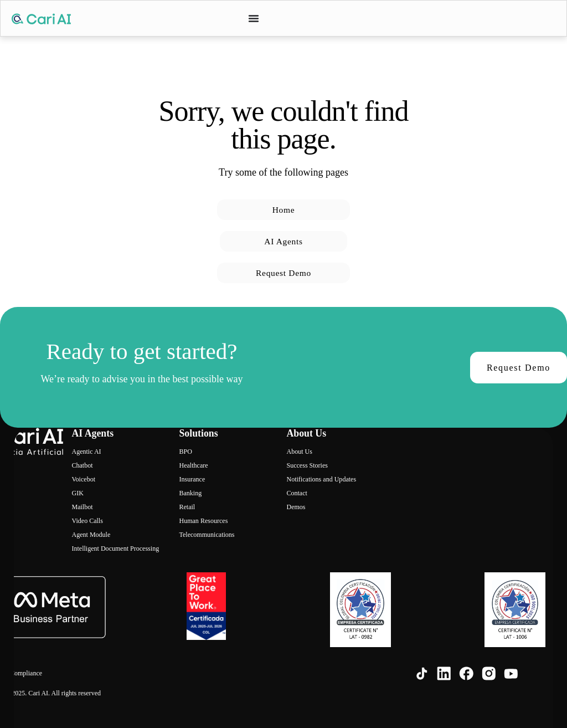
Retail (187, 507)
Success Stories (307, 465)
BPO (185, 452)
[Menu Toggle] (254, 18)
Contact (297, 493)
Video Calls (87, 521)
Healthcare (193, 465)
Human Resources (203, 521)
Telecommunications (207, 535)
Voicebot (83, 479)
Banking (190, 493)
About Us (299, 452)
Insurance (192, 479)
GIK (77, 493)
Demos (296, 507)
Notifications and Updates (321, 479)
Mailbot (82, 507)
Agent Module (91, 535)
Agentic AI (86, 452)
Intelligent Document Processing (115, 548)
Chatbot (82, 465)
